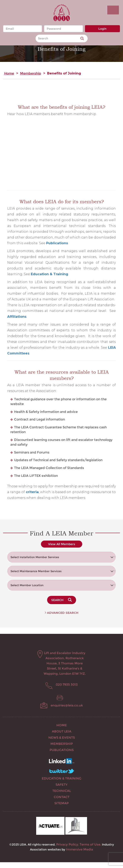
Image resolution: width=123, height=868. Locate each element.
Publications (57, 243)
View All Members (62, 544)
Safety (61, 785)
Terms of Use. (90, 844)
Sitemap (61, 803)
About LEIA (62, 731)
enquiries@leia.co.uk (67, 705)
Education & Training (61, 778)
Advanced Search (62, 613)
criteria (32, 492)
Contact (62, 797)
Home (9, 73)
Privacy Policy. (67, 844)
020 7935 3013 (67, 684)
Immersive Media (79, 849)
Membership (31, 73)
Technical (62, 791)
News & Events (62, 738)
